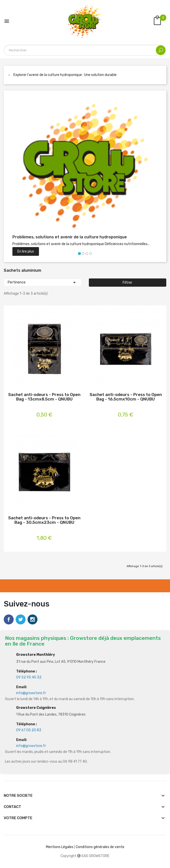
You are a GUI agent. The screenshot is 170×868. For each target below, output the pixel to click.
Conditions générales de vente (100, 847)
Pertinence (43, 282)
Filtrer (127, 283)
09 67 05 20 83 (29, 730)
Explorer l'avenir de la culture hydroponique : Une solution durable (65, 75)
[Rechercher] (85, 50)
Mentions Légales (60, 847)
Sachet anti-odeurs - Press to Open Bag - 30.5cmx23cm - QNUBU (44, 520)
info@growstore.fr (31, 693)
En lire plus (26, 251)
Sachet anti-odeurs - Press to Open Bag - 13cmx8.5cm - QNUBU (44, 397)
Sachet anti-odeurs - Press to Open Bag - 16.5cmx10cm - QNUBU (126, 397)
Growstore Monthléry (35, 655)
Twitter (21, 619)
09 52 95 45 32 (29, 677)
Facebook (9, 619)
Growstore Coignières (36, 708)
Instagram (33, 619)
